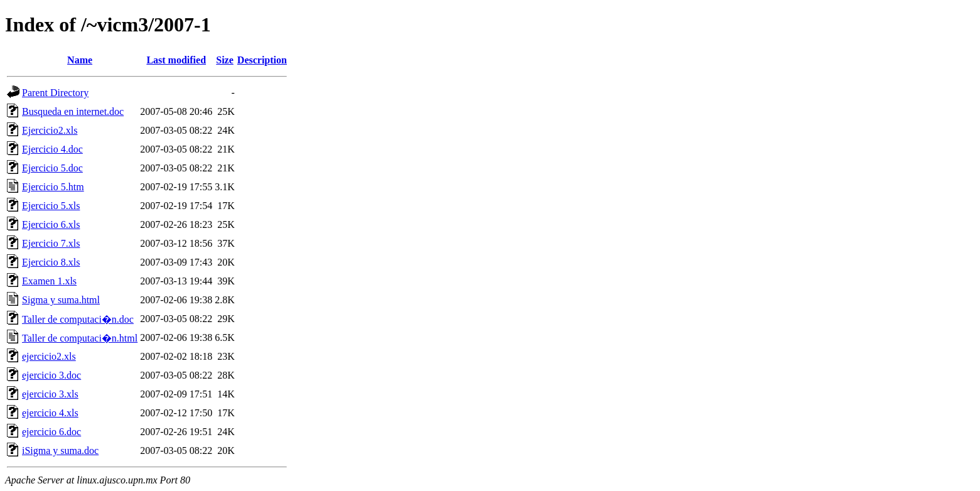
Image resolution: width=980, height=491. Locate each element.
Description (262, 60)
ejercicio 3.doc (51, 375)
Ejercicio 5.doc (52, 168)
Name (80, 60)
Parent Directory (55, 93)
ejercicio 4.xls (50, 413)
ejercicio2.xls (49, 356)
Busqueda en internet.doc (73, 111)
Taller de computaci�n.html (80, 338)
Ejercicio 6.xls (51, 224)
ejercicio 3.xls (50, 394)
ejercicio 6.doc (51, 432)
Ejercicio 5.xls (51, 206)
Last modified (176, 60)
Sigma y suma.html (61, 300)
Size (225, 60)
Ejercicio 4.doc (52, 149)
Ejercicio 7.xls (51, 243)
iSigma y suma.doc (60, 451)
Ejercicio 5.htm (53, 187)
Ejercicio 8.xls (51, 262)
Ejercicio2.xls (50, 130)
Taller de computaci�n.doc (78, 319)
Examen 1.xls (49, 281)
